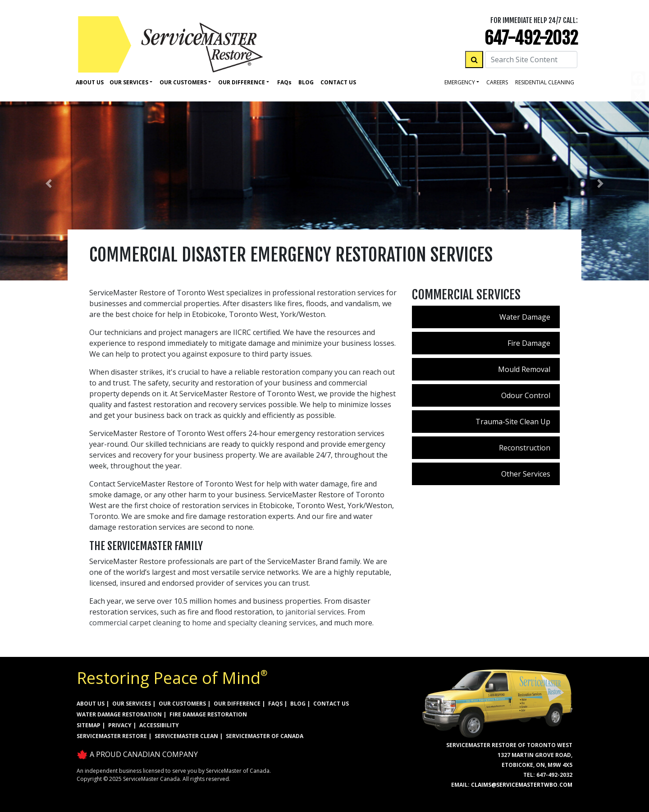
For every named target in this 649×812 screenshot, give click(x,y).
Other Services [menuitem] (526, 474)
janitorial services (315, 612)
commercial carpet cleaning (135, 623)
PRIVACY (120, 725)
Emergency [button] (460, 82)
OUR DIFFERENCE (237, 704)
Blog (306, 82)
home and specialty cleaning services (254, 623)
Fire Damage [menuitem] (529, 343)
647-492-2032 (531, 38)
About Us (90, 82)
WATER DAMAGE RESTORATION (119, 714)
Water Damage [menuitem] (525, 317)
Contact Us (338, 82)
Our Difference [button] (242, 82)
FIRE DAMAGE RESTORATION (208, 714)
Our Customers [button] (183, 82)
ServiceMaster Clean (186, 736)
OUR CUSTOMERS (182, 704)
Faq (284, 82)
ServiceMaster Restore (112, 736)
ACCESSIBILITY (159, 725)
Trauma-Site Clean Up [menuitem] (513, 422)
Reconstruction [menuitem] (525, 448)
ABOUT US (91, 704)
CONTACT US (331, 704)
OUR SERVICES (132, 704)
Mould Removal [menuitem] (524, 369)
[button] (49, 184)
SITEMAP (89, 725)
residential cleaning (545, 82)
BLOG (298, 704)
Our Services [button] (129, 82)
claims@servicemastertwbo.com (522, 785)
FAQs (275, 704)
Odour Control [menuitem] (526, 395)
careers (497, 82)
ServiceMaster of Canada (265, 736)
